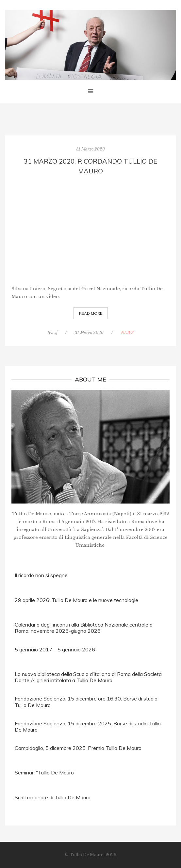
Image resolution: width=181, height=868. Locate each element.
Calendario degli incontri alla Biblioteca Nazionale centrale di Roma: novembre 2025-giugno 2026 (84, 628)
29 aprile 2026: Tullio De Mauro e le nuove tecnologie (76, 600)
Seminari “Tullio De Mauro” (45, 772)
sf (56, 333)
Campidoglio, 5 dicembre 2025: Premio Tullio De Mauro (78, 748)
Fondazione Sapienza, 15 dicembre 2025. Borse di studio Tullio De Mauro (88, 726)
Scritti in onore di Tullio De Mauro (53, 797)
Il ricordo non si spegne (41, 575)
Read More (91, 313)
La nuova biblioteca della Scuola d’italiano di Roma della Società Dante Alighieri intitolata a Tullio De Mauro (88, 677)
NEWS (127, 333)
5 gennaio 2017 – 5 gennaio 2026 (55, 649)
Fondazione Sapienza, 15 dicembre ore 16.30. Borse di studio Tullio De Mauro (86, 702)
